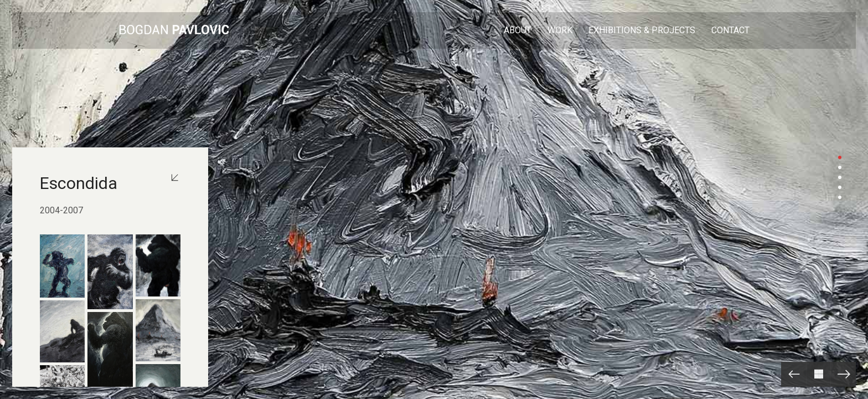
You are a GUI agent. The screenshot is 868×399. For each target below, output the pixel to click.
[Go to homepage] (174, 30)
